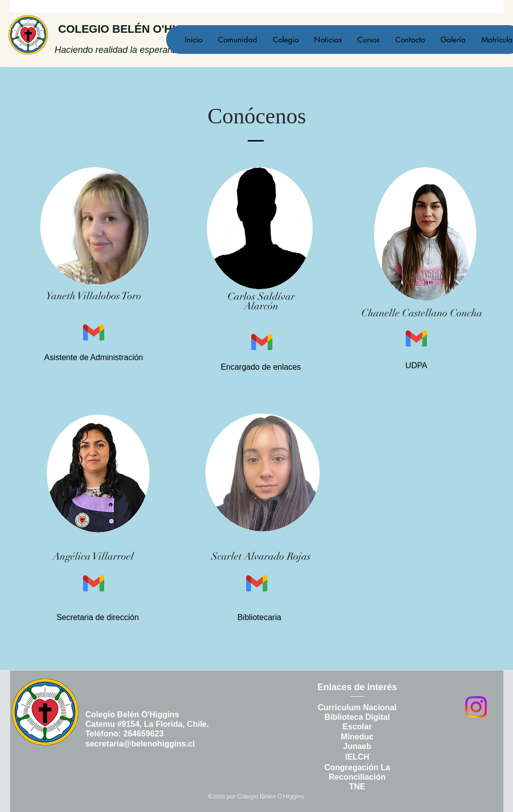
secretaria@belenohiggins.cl (140, 744)
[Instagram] (476, 707)
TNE (357, 787)
